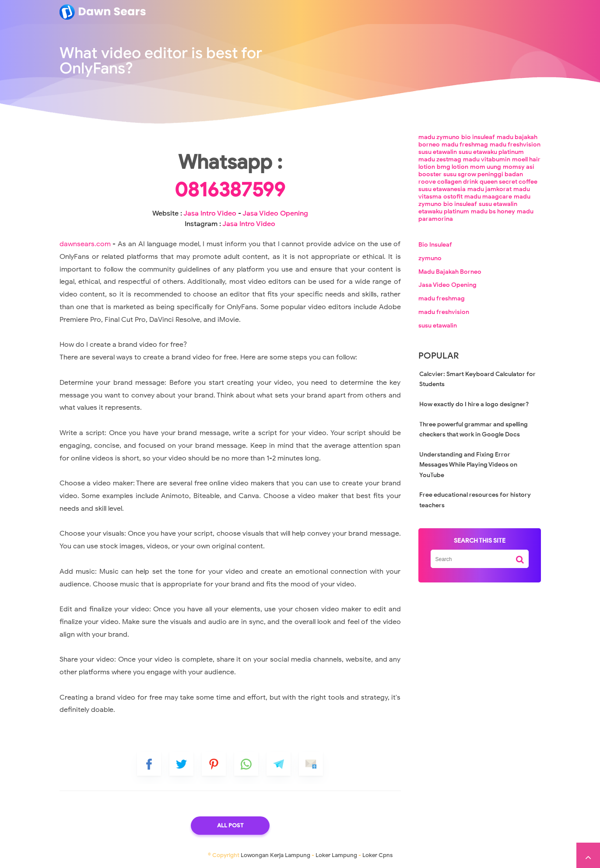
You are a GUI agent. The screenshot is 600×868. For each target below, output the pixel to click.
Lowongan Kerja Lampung (275, 855)
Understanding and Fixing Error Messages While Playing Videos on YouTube (468, 465)
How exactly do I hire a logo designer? (474, 404)
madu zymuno (439, 137)
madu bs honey (493, 211)
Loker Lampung (336, 855)
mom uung (486, 167)
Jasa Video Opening (275, 213)
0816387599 (230, 190)
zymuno (430, 258)
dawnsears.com (85, 244)
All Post (230, 825)
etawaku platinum (444, 211)
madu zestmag (440, 159)
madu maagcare (488, 197)
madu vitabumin (487, 159)
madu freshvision (515, 145)
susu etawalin (438, 152)
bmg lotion (453, 167)
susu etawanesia (442, 189)
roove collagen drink (448, 182)
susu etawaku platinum (491, 152)
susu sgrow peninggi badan (483, 174)
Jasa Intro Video (210, 213)
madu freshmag (465, 145)
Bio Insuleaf (435, 245)
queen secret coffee (509, 182)
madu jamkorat (489, 189)
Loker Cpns (377, 855)
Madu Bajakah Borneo (450, 272)
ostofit (453, 197)
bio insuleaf (478, 137)
